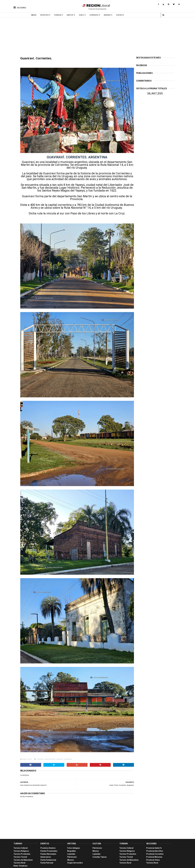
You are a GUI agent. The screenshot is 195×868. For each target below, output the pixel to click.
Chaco (83, 15)
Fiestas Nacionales (48, 846)
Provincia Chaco (153, 851)
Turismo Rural (19, 854)
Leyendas (71, 846)
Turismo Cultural (21, 840)
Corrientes (95, 15)
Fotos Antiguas (74, 840)
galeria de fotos (50, 751)
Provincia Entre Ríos (155, 843)
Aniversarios (46, 848)
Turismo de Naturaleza (23, 851)
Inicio (35, 15)
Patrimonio (72, 848)
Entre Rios (46, 15)
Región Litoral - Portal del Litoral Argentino (45, 865)
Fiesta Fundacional (48, 851)
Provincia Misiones (154, 848)
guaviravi (60, 751)
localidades (68, 751)
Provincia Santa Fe (154, 840)
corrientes (40, 751)
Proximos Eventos (48, 840)
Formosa (59, 15)
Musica (96, 843)
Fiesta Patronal (47, 854)
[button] (20, 6)
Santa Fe (71, 15)
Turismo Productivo (22, 846)
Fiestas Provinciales (49, 843)
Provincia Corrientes (155, 846)
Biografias (72, 843)
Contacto (121, 15)
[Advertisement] (97, 36)
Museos (71, 851)
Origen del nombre (75, 854)
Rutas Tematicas (21, 857)
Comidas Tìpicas (100, 848)
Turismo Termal (20, 848)
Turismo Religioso (21, 843)
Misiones (108, 15)
